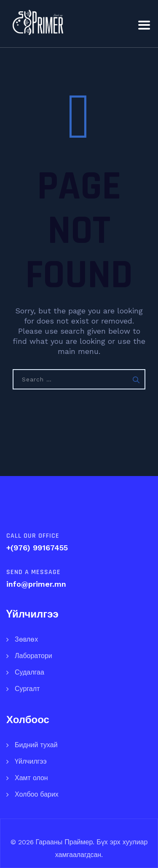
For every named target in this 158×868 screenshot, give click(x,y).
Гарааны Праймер (63, 842)
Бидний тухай (36, 745)
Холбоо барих (37, 794)
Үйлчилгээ (31, 761)
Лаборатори (33, 656)
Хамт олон (31, 778)
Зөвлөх (26, 639)
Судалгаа (29, 672)
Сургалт (27, 689)
